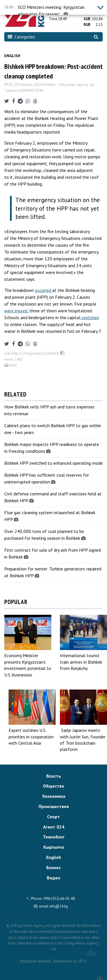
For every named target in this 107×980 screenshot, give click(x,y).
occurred (44, 290)
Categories (21, 37)
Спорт (53, 817)
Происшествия (54, 806)
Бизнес (53, 867)
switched (90, 317)
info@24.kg (58, 906)
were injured (16, 311)
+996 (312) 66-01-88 (59, 899)
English (12, 56)
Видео (53, 878)
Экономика (54, 796)
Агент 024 (54, 827)
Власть (54, 776)
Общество (53, 786)
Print (10, 365)
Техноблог (54, 837)
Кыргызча (54, 847)
